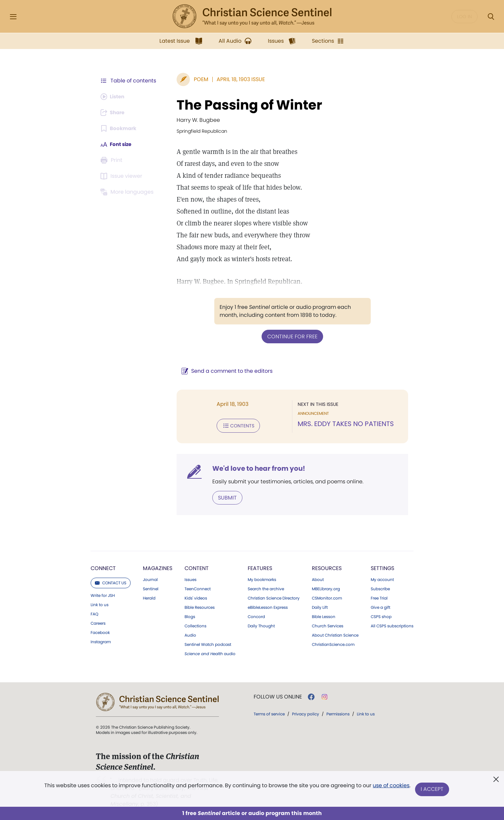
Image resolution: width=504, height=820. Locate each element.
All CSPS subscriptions (392, 625)
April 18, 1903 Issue (237, 79)
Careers (98, 622)
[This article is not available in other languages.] (128, 192)
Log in (464, 17)
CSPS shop (381, 615)
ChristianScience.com (333, 643)
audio (210, 652)
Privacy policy (306, 713)
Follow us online (278, 696)
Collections (195, 625)
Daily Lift (320, 606)
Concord (256, 615)
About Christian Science (335, 634)
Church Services (328, 625)
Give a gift (380, 606)
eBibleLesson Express (268, 606)
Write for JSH (103, 594)
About (318, 578)
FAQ (94, 613)
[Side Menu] (13, 17)
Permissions (338, 713)
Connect (103, 567)
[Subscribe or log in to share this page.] (114, 113)
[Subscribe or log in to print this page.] (112, 160)
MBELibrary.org (326, 588)
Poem (198, 79)
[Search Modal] (491, 17)
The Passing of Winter (246, 105)
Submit (224, 496)
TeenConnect (198, 588)
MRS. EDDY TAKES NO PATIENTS (344, 424)
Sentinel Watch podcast (208, 643)
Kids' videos (196, 597)
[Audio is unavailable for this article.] (114, 97)
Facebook (100, 631)
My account (382, 578)
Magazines (158, 567)
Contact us (111, 581)
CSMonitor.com (327, 597)
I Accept (432, 789)
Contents (235, 425)
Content (197, 567)
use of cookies (391, 787)
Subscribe (380, 588)
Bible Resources (200, 606)
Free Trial (379, 597)
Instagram (101, 641)
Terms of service (269, 713)
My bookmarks (262, 578)
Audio (190, 634)
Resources (327, 567)
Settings (382, 567)
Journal (150, 578)
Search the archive (266, 588)
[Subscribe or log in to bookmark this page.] (120, 128)
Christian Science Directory (274, 597)
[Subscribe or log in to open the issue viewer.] (122, 176)
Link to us (100, 603)
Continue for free (291, 336)
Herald (149, 597)
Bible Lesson (324, 615)
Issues (190, 578)
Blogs (190, 615)
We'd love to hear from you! (255, 467)
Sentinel (151, 588)
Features (260, 567)
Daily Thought (261, 625)
